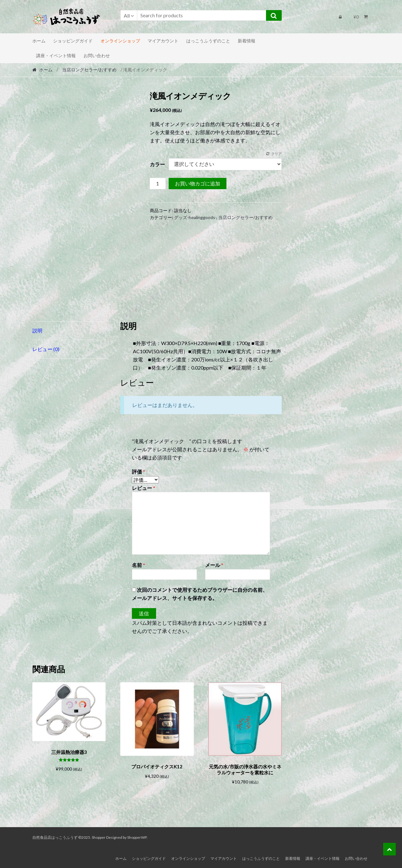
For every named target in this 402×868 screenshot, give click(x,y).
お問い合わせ (97, 55)
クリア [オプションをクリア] (277, 154)
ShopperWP (137, 836)
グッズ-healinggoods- (195, 217)
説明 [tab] (37, 330)
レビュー (144, 488)
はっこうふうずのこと (208, 41)
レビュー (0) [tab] (46, 349)
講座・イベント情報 (56, 55)
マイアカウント (163, 41)
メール (214, 565)
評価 (139, 472)
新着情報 (247, 41)
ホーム (39, 41)
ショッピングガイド (73, 41)
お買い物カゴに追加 (198, 183)
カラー (157, 164)
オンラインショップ (120, 41)
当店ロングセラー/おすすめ (89, 70)
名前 (139, 565)
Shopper (99, 836)
